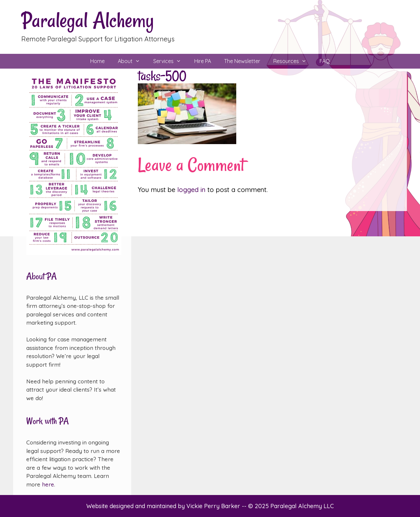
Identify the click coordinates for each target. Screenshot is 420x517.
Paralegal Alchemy (88, 20)
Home (97, 61)
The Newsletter (242, 61)
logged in (191, 190)
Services (170, 61)
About (132, 61)
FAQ (325, 61)
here (48, 484)
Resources (293, 61)
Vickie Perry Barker (214, 506)
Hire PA (203, 61)
